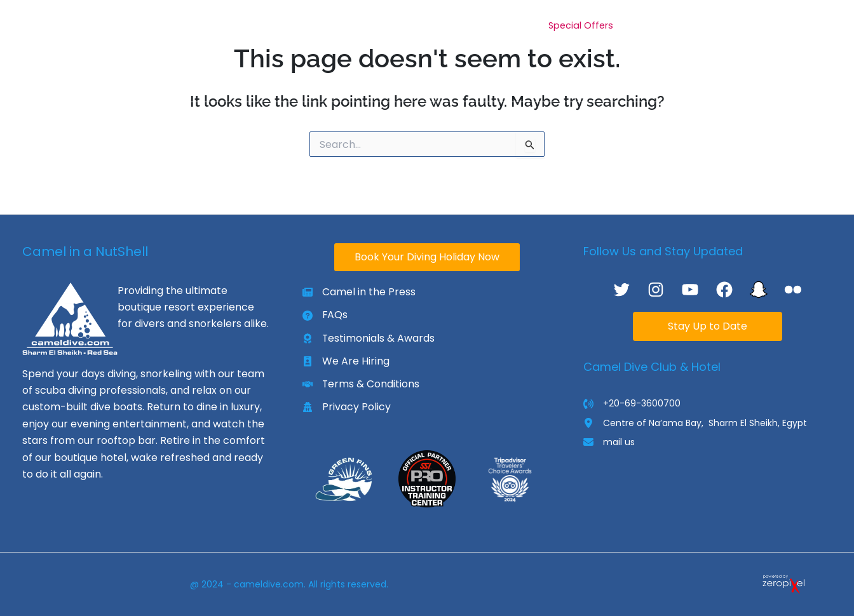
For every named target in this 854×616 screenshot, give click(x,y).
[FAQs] (325, 315)
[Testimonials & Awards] (369, 338)
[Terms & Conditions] (361, 384)
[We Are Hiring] (346, 361)
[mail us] (609, 442)
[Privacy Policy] (347, 407)
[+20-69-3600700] (632, 403)
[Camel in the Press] (359, 291)
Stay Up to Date (708, 325)
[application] (177, 25)
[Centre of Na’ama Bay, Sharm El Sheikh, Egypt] (695, 423)
